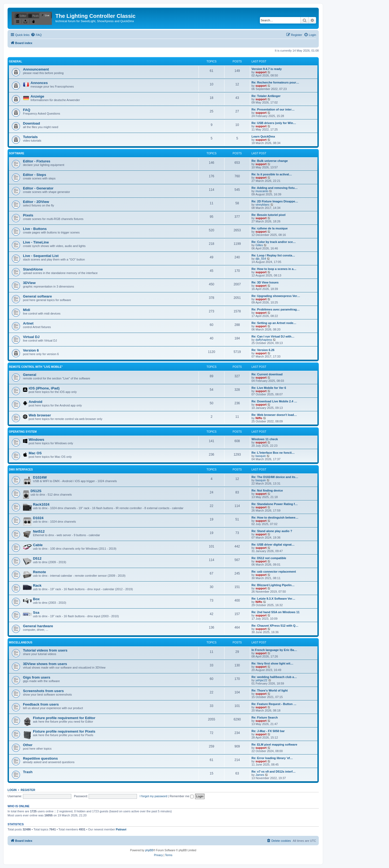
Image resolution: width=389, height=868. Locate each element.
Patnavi (121, 829)
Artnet (28, 323)
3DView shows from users (45, 664)
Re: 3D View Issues (265, 282)
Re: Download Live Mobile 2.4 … (274, 401)
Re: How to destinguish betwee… (275, 518)
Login (12, 790)
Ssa (36, 612)
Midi (26, 310)
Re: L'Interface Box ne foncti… (273, 453)
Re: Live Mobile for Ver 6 (269, 388)
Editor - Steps (35, 175)
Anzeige (37, 96)
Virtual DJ (31, 337)
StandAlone (33, 269)
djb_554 (261, 259)
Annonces (39, 83)
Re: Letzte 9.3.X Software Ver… (273, 599)
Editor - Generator (38, 188)
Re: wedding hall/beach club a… (274, 677)
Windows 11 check (265, 439)
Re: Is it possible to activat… (272, 174)
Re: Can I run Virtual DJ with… (273, 336)
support (261, 72)
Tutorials (30, 137)
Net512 (39, 531)
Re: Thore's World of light (270, 690)
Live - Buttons (35, 229)
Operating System (23, 432)
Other (28, 745)
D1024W (40, 477)
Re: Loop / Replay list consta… (273, 255)
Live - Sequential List (41, 256)
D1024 (38, 518)
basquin (261, 456)
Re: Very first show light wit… (272, 663)
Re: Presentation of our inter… (273, 109)
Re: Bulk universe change (270, 161)
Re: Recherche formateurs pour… (275, 82)
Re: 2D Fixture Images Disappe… (275, 201)
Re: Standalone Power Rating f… (275, 504)
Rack (37, 585)
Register (28, 790)
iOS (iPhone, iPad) (44, 388)
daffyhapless (264, 340)
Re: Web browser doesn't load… (274, 415)
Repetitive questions (40, 758)
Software (17, 153)
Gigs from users (37, 677)
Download (31, 123)
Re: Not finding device (267, 490)
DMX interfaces (21, 470)
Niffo (259, 418)
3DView (29, 283)
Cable (38, 545)
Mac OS (35, 453)
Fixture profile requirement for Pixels (64, 731)
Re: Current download (267, 374)
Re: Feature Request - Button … (274, 704)
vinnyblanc (263, 205)
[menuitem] (36, 35)
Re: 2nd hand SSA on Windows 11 (276, 612)
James (260, 775)
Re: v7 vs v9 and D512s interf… (274, 772)
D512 (37, 558)
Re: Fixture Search (265, 717)
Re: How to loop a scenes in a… (274, 269)
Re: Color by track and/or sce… (274, 242)
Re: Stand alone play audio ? (272, 531)
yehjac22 (261, 680)
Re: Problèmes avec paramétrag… (276, 309)
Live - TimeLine (36, 242)
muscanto (262, 191)
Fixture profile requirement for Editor (64, 718)
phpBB (149, 850)
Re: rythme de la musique (270, 228)
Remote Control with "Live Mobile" (36, 367)
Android (36, 402)
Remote (39, 572)
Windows (36, 440)
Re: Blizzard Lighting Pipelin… (273, 585)
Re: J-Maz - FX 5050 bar (268, 731)
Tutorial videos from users (45, 650)
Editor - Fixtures (37, 161)
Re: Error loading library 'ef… (272, 758)
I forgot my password (153, 796)
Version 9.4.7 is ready (267, 69)
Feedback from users (41, 704)
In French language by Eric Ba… (274, 650)
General (16, 61)
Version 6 (31, 350)
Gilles (259, 245)
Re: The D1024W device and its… (275, 477)
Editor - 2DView (36, 202)
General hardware (38, 626)
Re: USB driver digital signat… (273, 545)
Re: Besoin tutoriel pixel (269, 215)
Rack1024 (41, 504)
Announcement (36, 69)
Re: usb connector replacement (274, 572)
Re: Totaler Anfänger (266, 96)
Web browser (40, 415)
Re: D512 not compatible (269, 558)
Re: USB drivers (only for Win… (274, 123)
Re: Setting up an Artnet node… (274, 323)
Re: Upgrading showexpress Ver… (276, 296)
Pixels (28, 215)
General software (37, 296)
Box (36, 599)
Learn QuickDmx (263, 136)
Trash (28, 772)
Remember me (182, 796)
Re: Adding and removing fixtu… (275, 188)
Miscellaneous (21, 642)
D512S (36, 491)
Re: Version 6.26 (263, 350)
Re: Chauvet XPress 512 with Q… (275, 626)
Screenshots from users (43, 691)
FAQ (27, 110)
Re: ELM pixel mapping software (274, 745)
